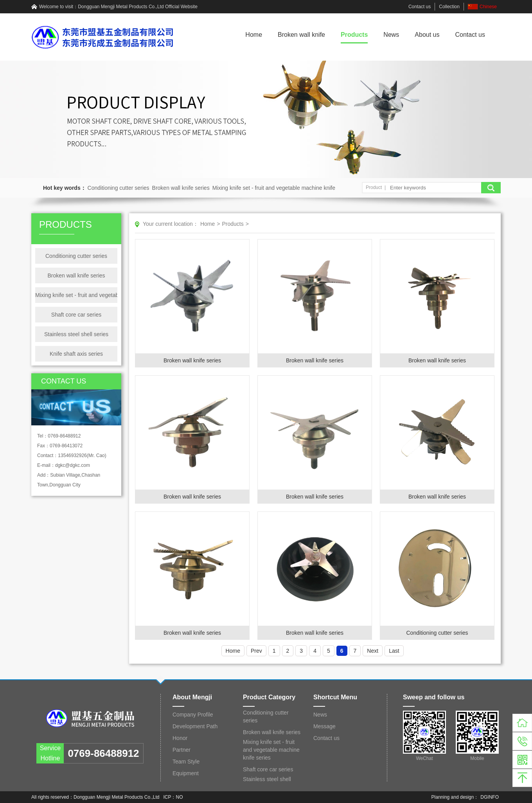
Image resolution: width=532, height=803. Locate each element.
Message (324, 726)
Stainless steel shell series (76, 334)
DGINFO (490, 797)
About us (427, 35)
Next (373, 651)
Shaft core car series (76, 315)
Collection (449, 7)
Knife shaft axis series (76, 354)
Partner (182, 750)
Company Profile (193, 715)
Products (354, 35)
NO (180, 797)
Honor (180, 738)
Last (394, 651)
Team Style (186, 762)
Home (254, 35)
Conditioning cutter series (119, 188)
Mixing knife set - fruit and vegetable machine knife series (76, 295)
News (391, 35)
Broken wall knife (301, 35)
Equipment (186, 773)
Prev (256, 651)
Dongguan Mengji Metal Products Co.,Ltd (121, 7)
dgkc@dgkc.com (73, 465)
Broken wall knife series (181, 188)
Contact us (420, 7)
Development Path (195, 726)
